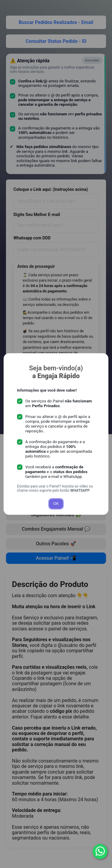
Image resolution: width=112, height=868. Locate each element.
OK (56, 504)
